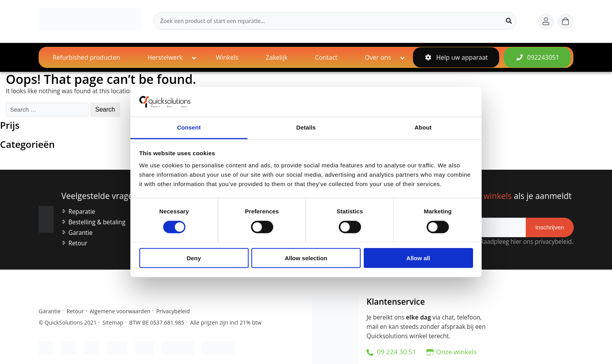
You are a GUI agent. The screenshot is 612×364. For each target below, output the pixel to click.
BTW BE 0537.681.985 (157, 322)
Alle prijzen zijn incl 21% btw (226, 322)
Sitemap (113, 322)
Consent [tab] (189, 127)
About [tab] (423, 127)
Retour (78, 243)
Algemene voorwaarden (120, 311)
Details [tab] (306, 127)
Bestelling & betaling (97, 222)
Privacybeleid (173, 311)
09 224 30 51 (391, 352)
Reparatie (82, 212)
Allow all (418, 258)
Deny (194, 258)
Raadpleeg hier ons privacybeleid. (525, 242)
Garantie (80, 233)
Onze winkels (456, 352)
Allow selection (306, 258)
